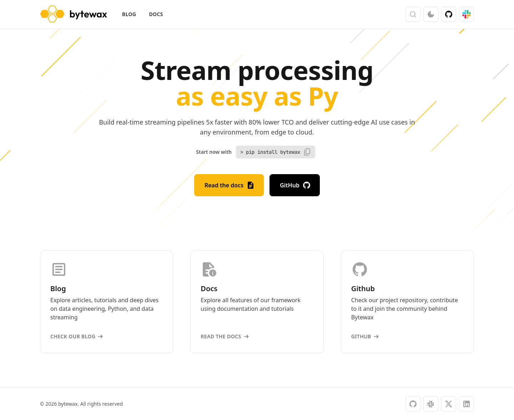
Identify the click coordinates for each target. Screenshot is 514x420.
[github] (413, 404)
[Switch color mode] (431, 14)
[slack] (431, 404)
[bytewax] (74, 14)
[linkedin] (467, 404)
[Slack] (467, 14)
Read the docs (230, 185)
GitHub (295, 185)
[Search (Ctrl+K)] (413, 14)
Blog (129, 14)
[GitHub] (449, 14)
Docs (156, 14)
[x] (449, 404)
